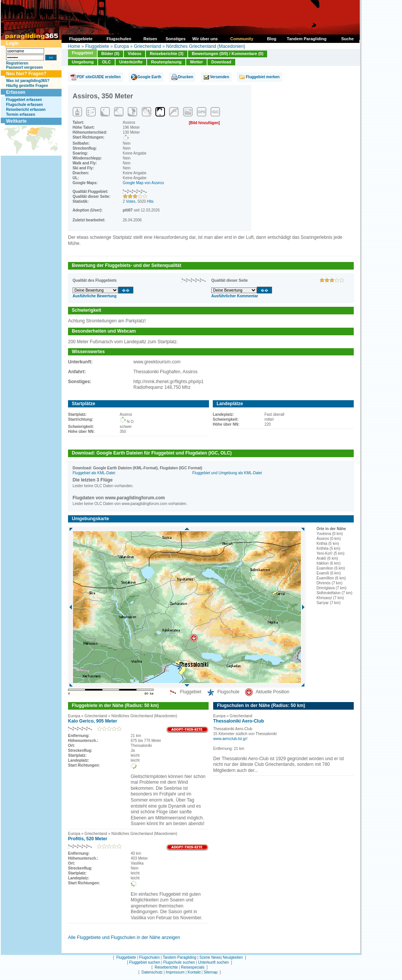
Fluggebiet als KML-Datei (94, 473)
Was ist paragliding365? (28, 81)
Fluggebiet (82, 53)
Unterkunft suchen (213, 962)
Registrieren (17, 63)
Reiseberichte (166, 967)
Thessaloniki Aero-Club (239, 721)
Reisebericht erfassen (26, 110)
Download (221, 62)
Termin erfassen (21, 114)
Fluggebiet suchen (145, 962)
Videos (135, 54)
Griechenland (147, 46)
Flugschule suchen (179, 962)
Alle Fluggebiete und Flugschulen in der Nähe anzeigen (124, 937)
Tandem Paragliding (179, 957)
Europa (121, 46)
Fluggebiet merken (263, 77)
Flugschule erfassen (25, 105)
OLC (106, 62)
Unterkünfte (131, 62)
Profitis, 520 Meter (88, 839)
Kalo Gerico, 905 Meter (93, 721)
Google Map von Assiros (143, 183)
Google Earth (150, 77)
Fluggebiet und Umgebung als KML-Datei (227, 473)
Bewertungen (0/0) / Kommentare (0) (228, 54)
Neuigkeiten (233, 957)
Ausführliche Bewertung (95, 296)
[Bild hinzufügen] (204, 123)
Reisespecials (193, 967)
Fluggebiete (97, 46)
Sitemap (211, 972)
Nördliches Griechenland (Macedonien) (206, 46)
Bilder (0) (111, 54)
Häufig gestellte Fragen (27, 86)
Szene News (210, 957)
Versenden (219, 77)
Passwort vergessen (25, 67)
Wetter (196, 62)
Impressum (175, 972)
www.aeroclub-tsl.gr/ (230, 739)
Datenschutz (152, 972)
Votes (131, 201)
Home (74, 46)
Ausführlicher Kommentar (235, 296)
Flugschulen (149, 957)
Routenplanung (166, 62)
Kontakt (194, 972)
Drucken (185, 77)
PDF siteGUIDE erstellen (99, 77)
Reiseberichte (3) (167, 54)
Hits (150, 201)
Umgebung (83, 62)
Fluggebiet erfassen (24, 100)
